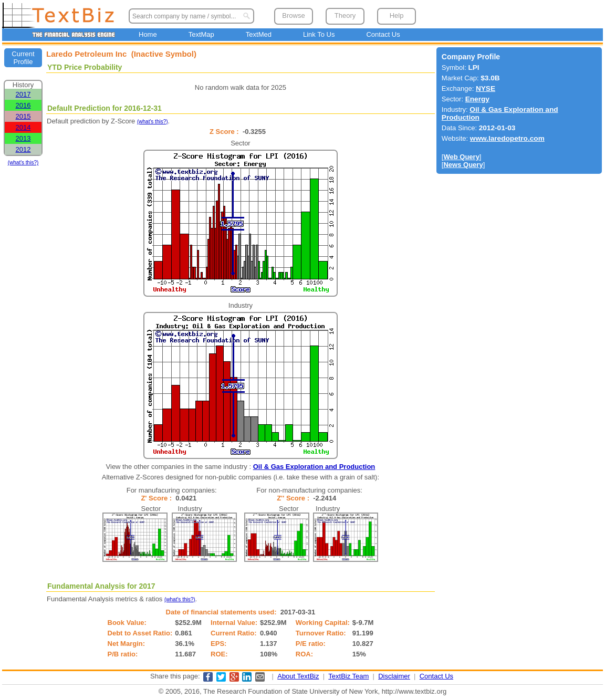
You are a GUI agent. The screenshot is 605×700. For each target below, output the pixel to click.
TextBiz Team (348, 676)
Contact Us (383, 34)
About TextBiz (298, 676)
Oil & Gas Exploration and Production (314, 467)
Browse (293, 15)
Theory (345, 15)
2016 (23, 105)
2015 (23, 116)
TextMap (201, 34)
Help (397, 15)
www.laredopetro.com (507, 138)
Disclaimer (394, 676)
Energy (477, 99)
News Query (463, 165)
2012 (23, 149)
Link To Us (319, 34)
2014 (23, 127)
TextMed (259, 34)
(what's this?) (23, 163)
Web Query (461, 157)
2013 (23, 138)
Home (148, 34)
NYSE (486, 88)
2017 (23, 94)
